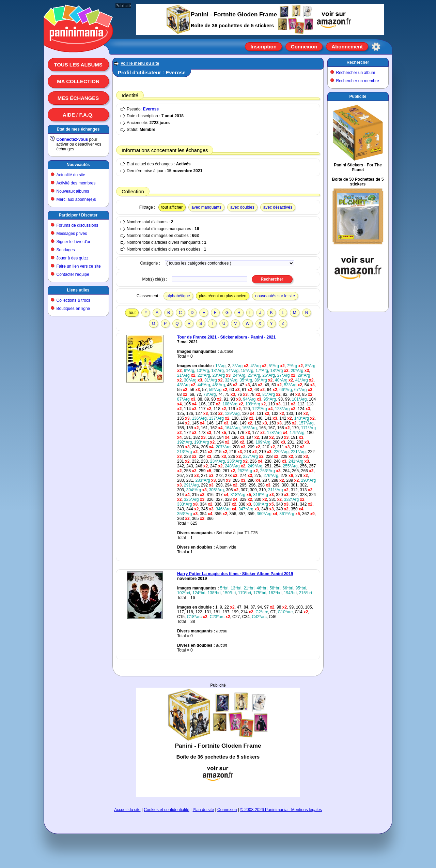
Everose (151, 109)
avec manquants (206, 207)
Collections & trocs (73, 300)
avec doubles (242, 207)
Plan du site (204, 810)
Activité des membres (76, 183)
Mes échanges (78, 98)
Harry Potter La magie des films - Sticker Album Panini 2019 (235, 574)
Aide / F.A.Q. (78, 115)
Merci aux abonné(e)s (76, 199)
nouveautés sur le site (275, 296)
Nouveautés (78, 165)
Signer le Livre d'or (74, 242)
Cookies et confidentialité (166, 810)
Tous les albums (78, 65)
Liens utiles (78, 290)
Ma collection (78, 81)
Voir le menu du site (140, 63)
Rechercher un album (356, 73)
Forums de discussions (77, 225)
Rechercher (358, 62)
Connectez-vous (72, 139)
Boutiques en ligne (73, 309)
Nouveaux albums (73, 191)
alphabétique (178, 296)
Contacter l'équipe (73, 274)
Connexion (304, 47)
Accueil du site (127, 810)
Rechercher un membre (358, 81)
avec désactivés (278, 207)
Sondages (66, 250)
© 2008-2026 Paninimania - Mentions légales (281, 810)
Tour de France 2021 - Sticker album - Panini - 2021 (226, 337)
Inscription (263, 47)
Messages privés (72, 234)
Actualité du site (71, 175)
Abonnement (347, 47)
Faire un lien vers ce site (79, 266)
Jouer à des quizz (73, 258)
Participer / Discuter (78, 215)
